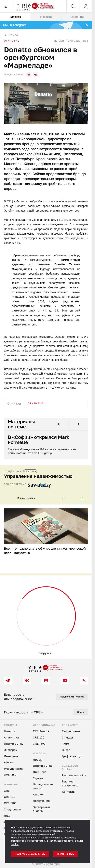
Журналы (10, 775)
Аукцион (39, 794)
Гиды (7, 815)
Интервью (11, 756)
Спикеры (68, 737)
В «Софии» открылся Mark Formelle (39, 440)
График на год (71, 756)
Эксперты (11, 750)
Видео (66, 750)
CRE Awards (41, 731)
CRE (7, 791)
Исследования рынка (43, 786)
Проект (38, 759)
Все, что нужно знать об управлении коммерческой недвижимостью (45, 551)
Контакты (68, 792)
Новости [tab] (46, 17)
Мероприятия (13, 769)
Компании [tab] (77, 17)
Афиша (9, 762)
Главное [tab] (15, 17)
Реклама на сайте (74, 775)
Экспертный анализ (41, 809)
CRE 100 (10, 797)
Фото (65, 744)
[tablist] (46, 17)
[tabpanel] (46, 340)
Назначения (41, 801)
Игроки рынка (14, 744)
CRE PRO (10, 803)
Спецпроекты (13, 809)
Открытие (12, 41)
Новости (10, 731)
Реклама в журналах (70, 783)
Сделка (38, 778)
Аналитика (11, 737)
